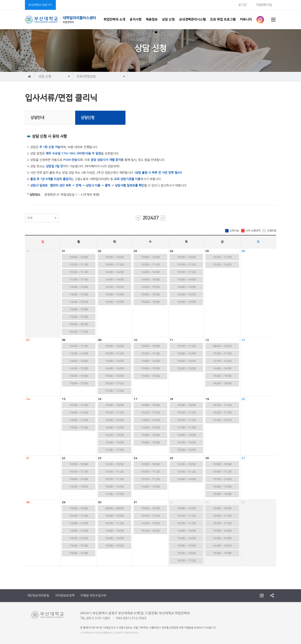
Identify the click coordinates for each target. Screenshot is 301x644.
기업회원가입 (264, 5)
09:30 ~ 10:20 (222, 346)
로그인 (243, 5)
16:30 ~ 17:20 (79, 332)
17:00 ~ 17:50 (114, 391)
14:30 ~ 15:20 (79, 302)
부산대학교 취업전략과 (60, 20)
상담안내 (37, 118)
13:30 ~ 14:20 (222, 265)
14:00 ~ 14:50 (79, 287)
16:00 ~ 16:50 (79, 324)
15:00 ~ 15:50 (79, 309)
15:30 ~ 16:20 (150, 531)
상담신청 (88, 118)
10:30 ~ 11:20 (79, 265)
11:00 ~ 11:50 (79, 280)
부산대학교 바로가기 (40, 5)
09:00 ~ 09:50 (114, 508)
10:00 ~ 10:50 (79, 257)
